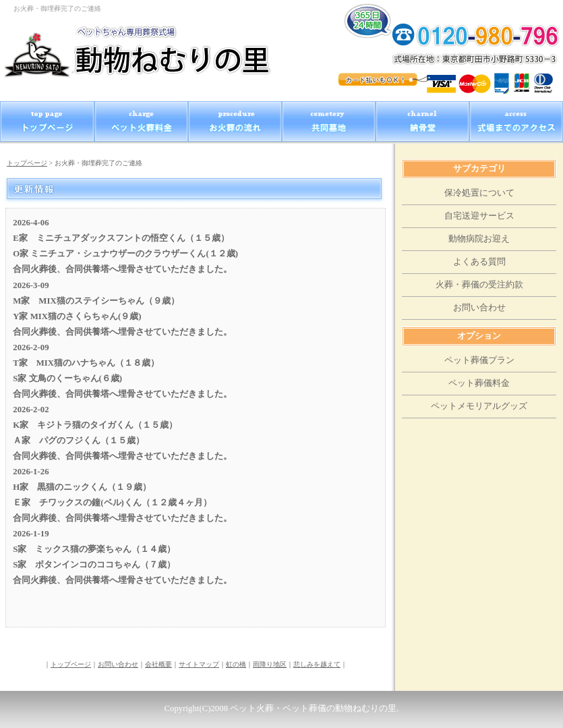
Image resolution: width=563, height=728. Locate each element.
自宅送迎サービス (479, 216)
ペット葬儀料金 (479, 383)
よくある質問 (479, 262)
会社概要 (158, 664)
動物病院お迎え (479, 239)
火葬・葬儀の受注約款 (479, 285)
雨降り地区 (270, 664)
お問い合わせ (118, 664)
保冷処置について (479, 193)
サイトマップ (199, 664)
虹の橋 (236, 664)
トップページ (27, 163)
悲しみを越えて (317, 664)
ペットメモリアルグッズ (479, 406)
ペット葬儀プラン (479, 360)
